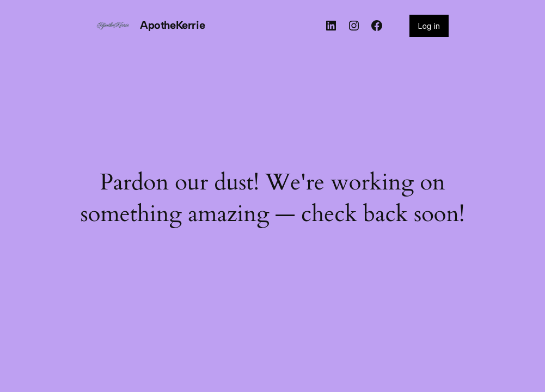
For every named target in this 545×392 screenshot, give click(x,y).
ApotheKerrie (172, 25)
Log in (429, 26)
